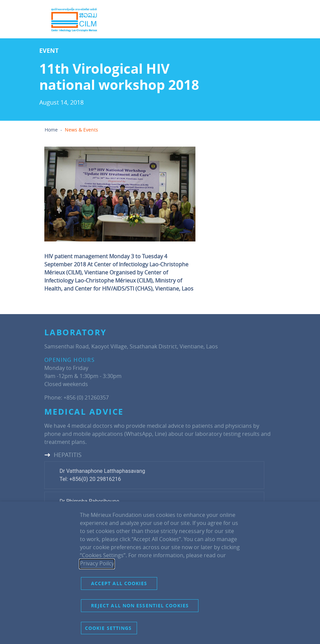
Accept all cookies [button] (119, 583)
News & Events (81, 130)
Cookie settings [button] (108, 628)
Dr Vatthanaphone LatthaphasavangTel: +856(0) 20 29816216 (102, 475)
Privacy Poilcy (97, 563)
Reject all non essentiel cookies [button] (140, 605)
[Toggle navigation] (261, 20)
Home (51, 130)
